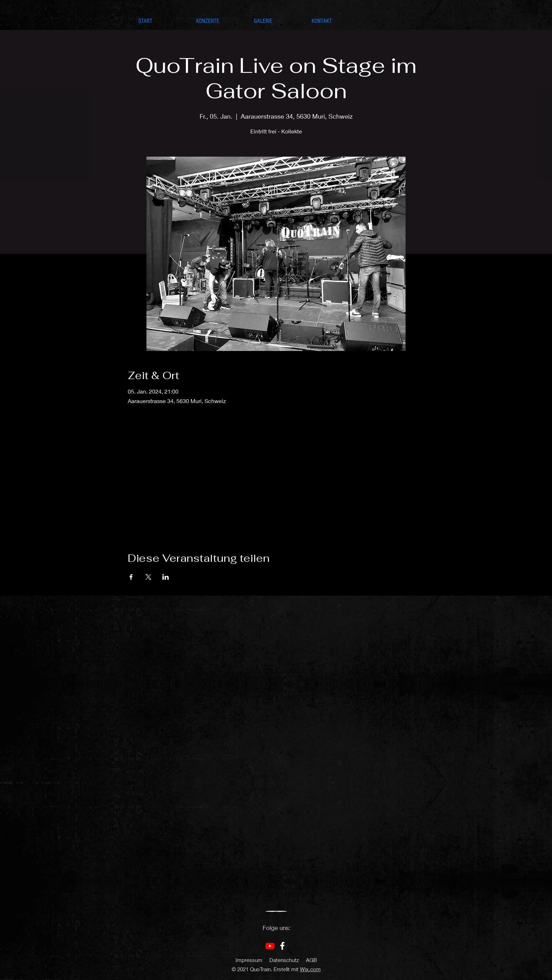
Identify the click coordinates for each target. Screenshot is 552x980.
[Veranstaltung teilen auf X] (148, 577)
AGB (311, 960)
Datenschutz (284, 960)
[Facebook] (282, 946)
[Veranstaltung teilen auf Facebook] (131, 577)
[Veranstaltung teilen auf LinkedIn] (166, 577)
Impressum (249, 960)
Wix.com (310, 969)
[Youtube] (270, 946)
